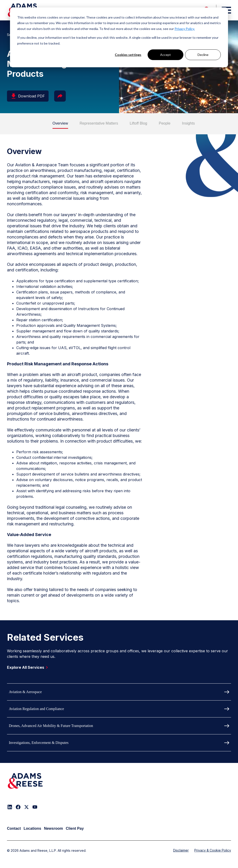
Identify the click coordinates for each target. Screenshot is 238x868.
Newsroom (53, 828)
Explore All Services (28, 667)
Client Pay (75, 828)
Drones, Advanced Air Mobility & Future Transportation (51, 726)
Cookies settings (128, 55)
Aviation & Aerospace (25, 692)
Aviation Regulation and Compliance (36, 709)
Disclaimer (181, 850)
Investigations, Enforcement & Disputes (39, 743)
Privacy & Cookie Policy (213, 850)
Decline (203, 55)
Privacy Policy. (185, 29)
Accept (165, 55)
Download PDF (28, 96)
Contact (14, 828)
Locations (33, 828)
